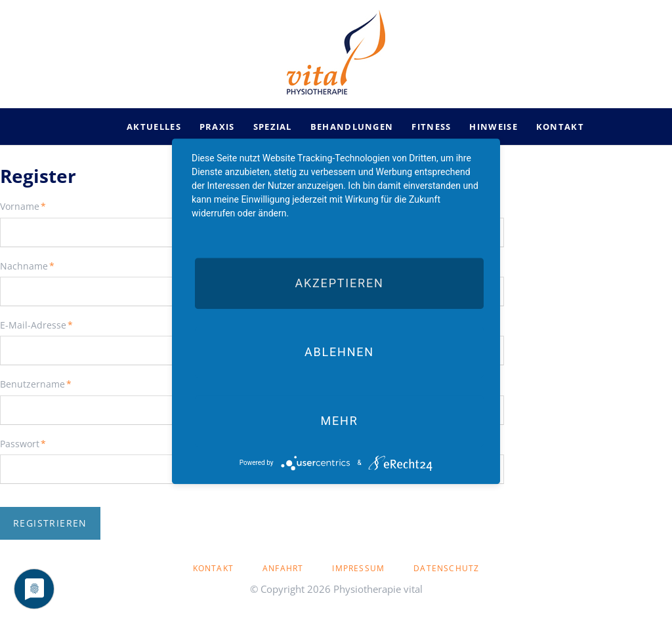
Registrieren (50, 523)
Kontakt (213, 568)
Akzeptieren (339, 283)
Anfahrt (283, 568)
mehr (339, 421)
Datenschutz (446, 568)
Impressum (358, 568)
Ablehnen (339, 352)
